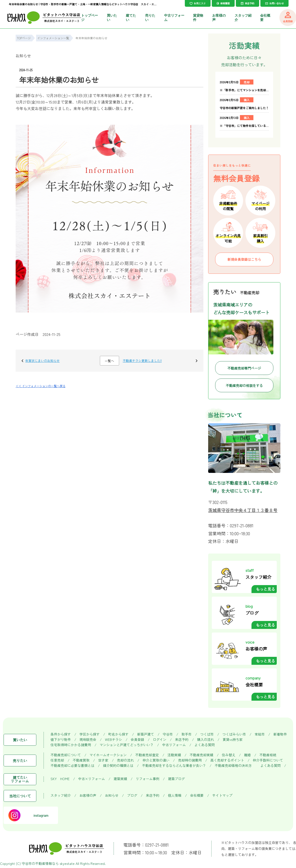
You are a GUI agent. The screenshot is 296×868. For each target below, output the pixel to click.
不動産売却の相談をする (244, 385)
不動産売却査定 (147, 755)
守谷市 (168, 734)
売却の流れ (125, 760)
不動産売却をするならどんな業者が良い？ (174, 766)
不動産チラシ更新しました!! (142, 361)
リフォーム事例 (148, 779)
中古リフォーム (174, 745)
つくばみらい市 (234, 734)
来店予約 (182, 740)
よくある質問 (205, 745)
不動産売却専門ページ (244, 368)
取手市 (187, 734)
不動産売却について (66, 755)
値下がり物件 (61, 740)
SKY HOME (60, 779)
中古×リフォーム (92, 779)
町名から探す (118, 734)
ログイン (160, 740)
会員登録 (137, 740)
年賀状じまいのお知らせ (42, 361)
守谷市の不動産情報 (37, 863)
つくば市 (207, 734)
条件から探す (61, 734)
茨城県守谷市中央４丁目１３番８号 (243, 510)
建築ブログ (176, 779)
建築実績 (120, 779)
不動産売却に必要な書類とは (72, 766)
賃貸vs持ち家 (233, 740)
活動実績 (174, 755)
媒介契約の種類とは (118, 766)
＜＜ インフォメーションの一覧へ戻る (41, 386)
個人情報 (175, 795)
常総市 (260, 734)
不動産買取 (81, 760)
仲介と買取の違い (156, 760)
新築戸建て (146, 734)
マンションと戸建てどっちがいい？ (127, 745)
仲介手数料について (268, 760)
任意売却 (57, 760)
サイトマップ (222, 795)
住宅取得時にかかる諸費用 (71, 745)
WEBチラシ (113, 740)
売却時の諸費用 (190, 760)
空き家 (103, 760)
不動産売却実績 (201, 755)
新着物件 (280, 734)
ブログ (132, 795)
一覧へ (109, 361)
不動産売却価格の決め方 (233, 766)
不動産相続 (268, 755)
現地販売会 (88, 740)
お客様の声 (88, 795)
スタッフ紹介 (61, 795)
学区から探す (90, 734)
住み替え (229, 755)
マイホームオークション (108, 755)
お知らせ (23, 56)
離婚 (247, 755)
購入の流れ (206, 740)
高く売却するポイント (227, 760)
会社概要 (197, 795)
